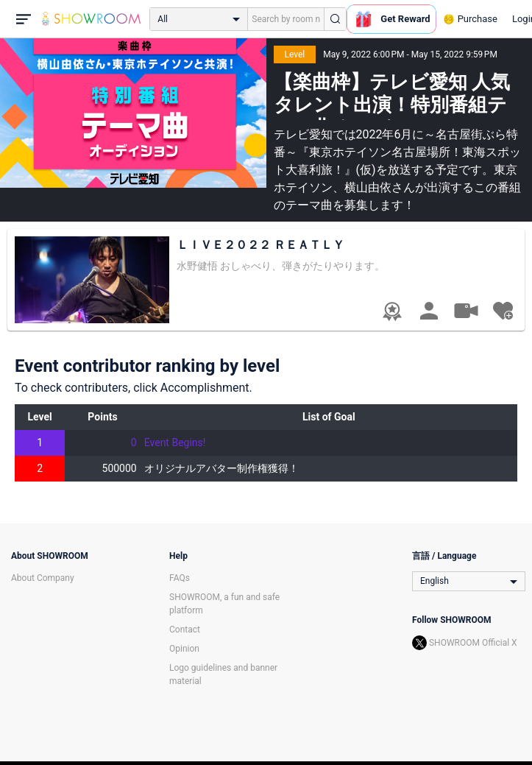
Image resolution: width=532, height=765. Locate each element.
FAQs (180, 578)
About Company (43, 578)
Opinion (184, 649)
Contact (185, 630)
